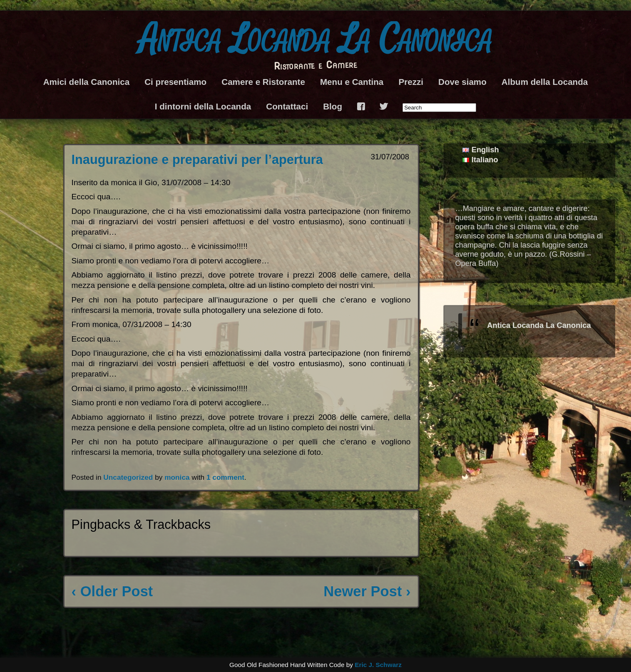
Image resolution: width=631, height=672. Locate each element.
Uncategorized (128, 477)
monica (177, 477)
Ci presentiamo (175, 82)
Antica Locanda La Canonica (316, 40)
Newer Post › (367, 591)
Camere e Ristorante (263, 82)
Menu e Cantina (352, 82)
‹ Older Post (112, 591)
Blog (333, 106)
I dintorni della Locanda (203, 106)
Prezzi (411, 82)
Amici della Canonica (86, 82)
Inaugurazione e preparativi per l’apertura (197, 160)
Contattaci (287, 106)
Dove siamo (462, 82)
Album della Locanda (545, 82)
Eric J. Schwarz (378, 665)
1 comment (225, 477)
